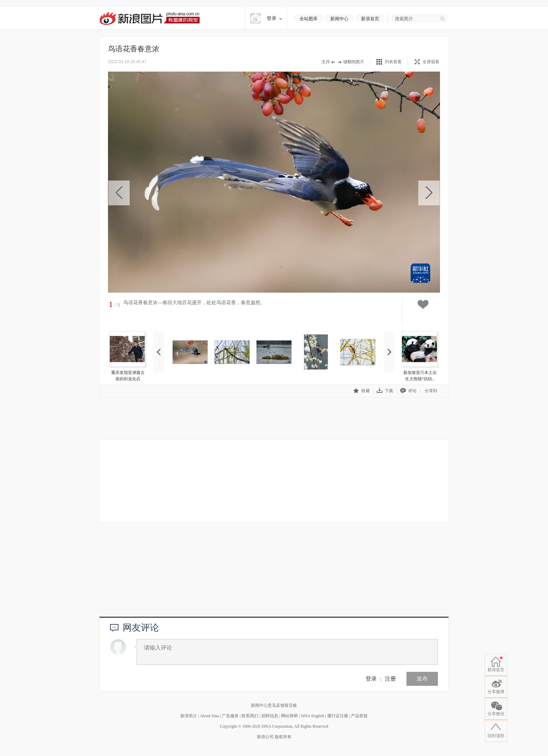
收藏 (362, 391)
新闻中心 (339, 19)
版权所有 (283, 737)
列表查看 (393, 62)
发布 (422, 679)
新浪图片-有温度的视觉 (149, 18)
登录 (371, 679)
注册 (390, 679)
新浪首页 (370, 19)
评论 (408, 391)
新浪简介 (189, 716)
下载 (385, 391)
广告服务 (230, 716)
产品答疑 (359, 716)
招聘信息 (270, 716)
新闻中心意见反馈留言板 (274, 705)
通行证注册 (338, 716)
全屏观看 (427, 62)
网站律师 (289, 716)
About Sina (209, 716)
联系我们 (250, 716)
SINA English (312, 716)
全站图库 (309, 19)
